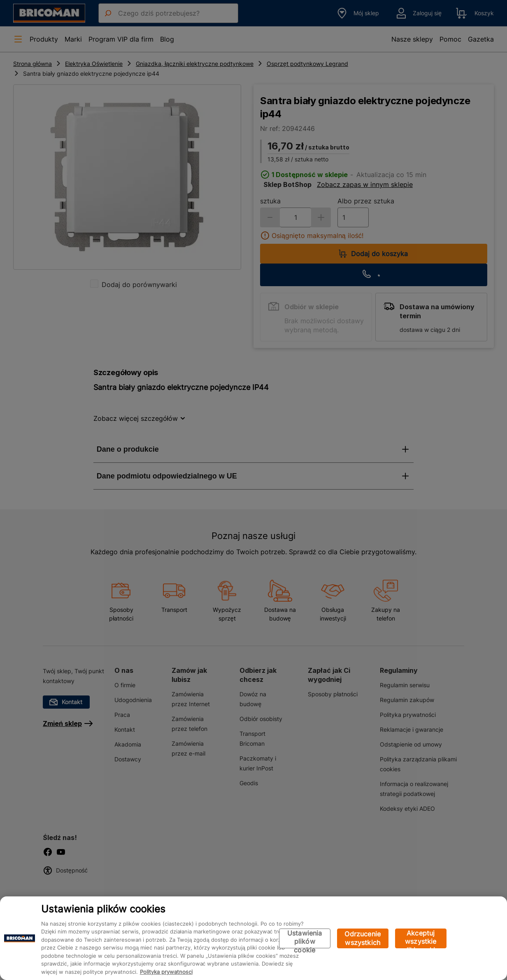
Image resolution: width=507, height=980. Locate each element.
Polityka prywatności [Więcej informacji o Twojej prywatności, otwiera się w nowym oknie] (166, 972)
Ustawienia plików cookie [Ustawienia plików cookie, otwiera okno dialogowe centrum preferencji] (305, 939)
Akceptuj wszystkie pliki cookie (421, 939)
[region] (253, 938)
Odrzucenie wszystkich (363, 938)
